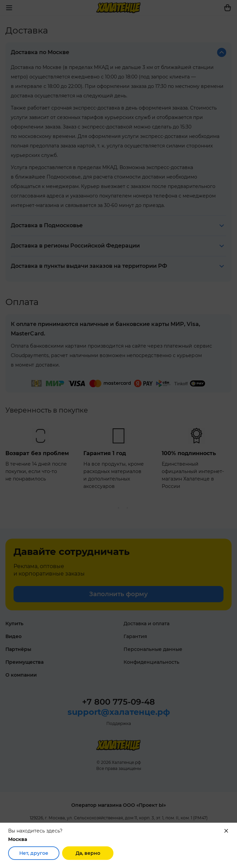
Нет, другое (34, 853)
